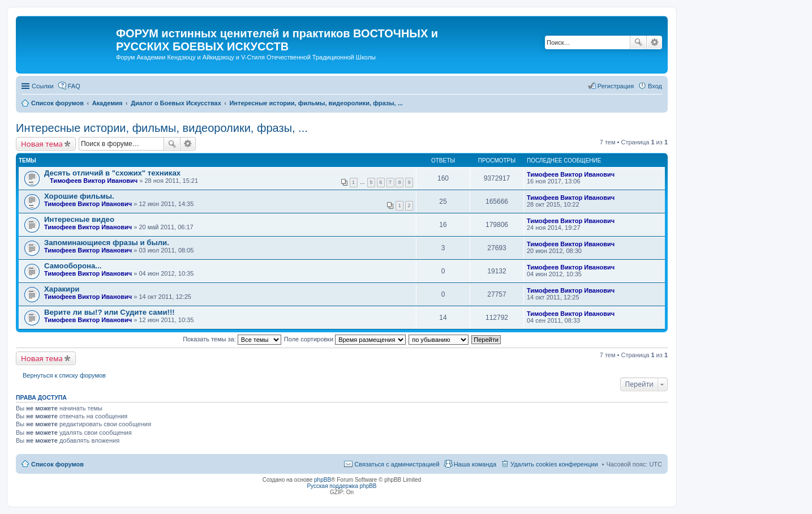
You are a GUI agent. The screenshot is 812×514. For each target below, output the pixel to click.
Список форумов (57, 464)
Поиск (638, 42)
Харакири (62, 289)
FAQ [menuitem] (74, 86)
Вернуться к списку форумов (64, 375)
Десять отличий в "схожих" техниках (112, 173)
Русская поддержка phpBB (341, 486)
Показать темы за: (232, 339)
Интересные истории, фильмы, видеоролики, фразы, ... (162, 128)
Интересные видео (79, 219)
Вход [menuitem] (655, 86)
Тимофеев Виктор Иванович (94, 181)
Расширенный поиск (654, 42)
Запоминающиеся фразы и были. (107, 243)
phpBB (323, 480)
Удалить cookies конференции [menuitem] (554, 464)
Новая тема (42, 144)
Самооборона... (73, 266)
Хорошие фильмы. (79, 196)
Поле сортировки (345, 339)
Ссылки (43, 86)
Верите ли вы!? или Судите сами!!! (109, 312)
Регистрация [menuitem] (616, 86)
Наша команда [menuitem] (475, 464)
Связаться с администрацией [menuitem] (397, 464)
